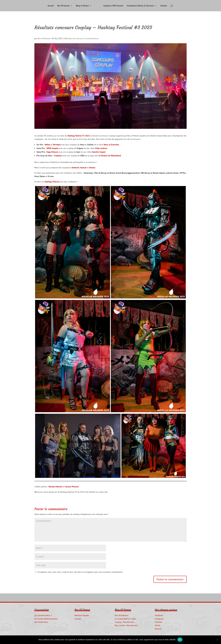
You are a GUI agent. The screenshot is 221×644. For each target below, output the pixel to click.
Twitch (158, 625)
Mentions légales (82, 615)
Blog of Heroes (82, 6)
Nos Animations (121, 615)
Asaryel (83, 168)
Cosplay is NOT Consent (113, 6)
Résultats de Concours (74, 38)
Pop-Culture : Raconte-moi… (127, 625)
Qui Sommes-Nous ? (43, 615)
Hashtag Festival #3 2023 (79, 136)
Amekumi (75, 168)
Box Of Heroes (44, 38)
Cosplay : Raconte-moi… (125, 622)
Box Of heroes (63, 6)
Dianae (92, 168)
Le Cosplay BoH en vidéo (125, 619)
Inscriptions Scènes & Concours (140, 6)
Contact (164, 6)
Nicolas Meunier (56, 487)
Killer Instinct (101, 148)
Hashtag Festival (52, 182)
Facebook (159, 615)
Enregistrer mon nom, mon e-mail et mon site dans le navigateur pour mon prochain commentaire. (80, 572)
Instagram (159, 619)
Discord (158, 629)
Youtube (158, 622)
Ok (180, 640)
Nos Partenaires (41, 622)
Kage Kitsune (52, 152)
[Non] (217, 640)
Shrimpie (57, 145)
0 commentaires (92, 38)
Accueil (51, 6)
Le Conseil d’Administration (46, 619)
